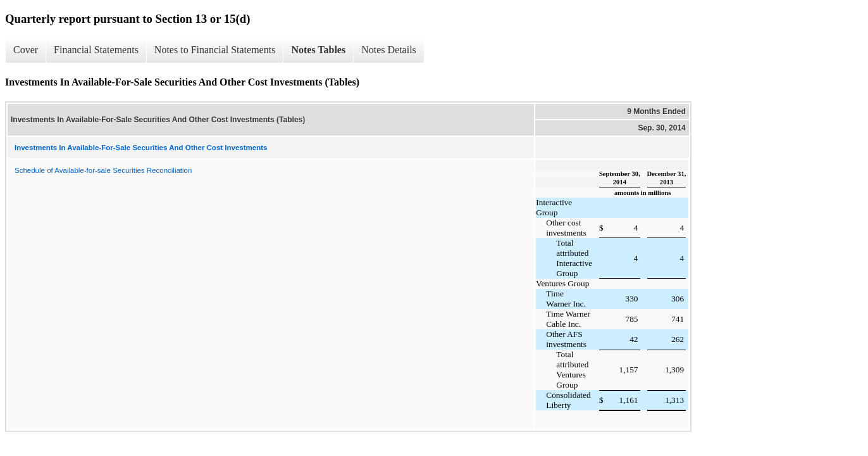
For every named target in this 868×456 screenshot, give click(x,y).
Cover (26, 50)
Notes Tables (318, 50)
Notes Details (389, 50)
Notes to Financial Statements (215, 50)
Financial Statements (96, 50)
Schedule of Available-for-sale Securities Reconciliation (103, 170)
